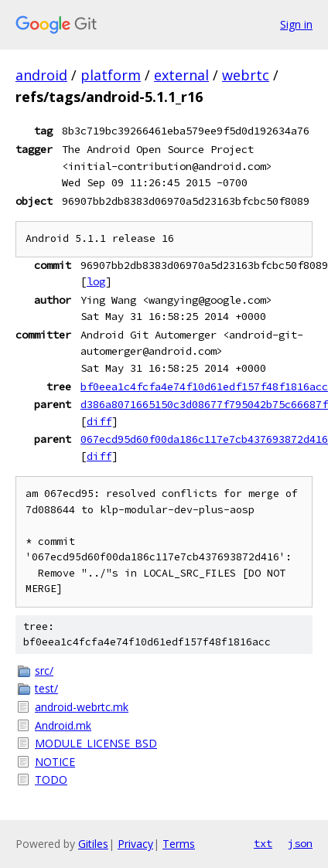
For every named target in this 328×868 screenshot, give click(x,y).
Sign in (296, 24)
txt (263, 843)
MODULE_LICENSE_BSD (96, 743)
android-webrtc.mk (82, 707)
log (96, 281)
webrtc (246, 75)
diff (99, 421)
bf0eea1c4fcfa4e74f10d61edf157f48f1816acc (204, 386)
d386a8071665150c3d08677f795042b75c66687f (204, 404)
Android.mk (63, 725)
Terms (179, 844)
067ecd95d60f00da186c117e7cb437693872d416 (204, 439)
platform (111, 75)
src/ (44, 671)
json (300, 843)
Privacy (135, 844)
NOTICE (55, 762)
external (181, 75)
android (41, 75)
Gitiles (93, 844)
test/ (46, 688)
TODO (51, 779)
